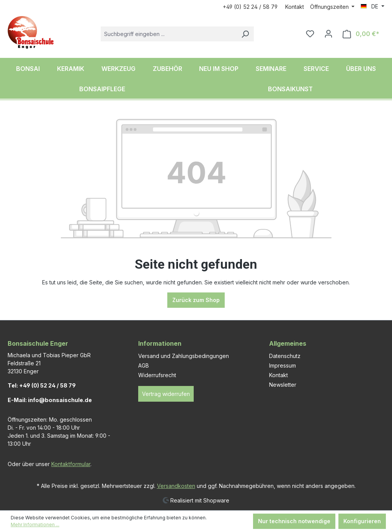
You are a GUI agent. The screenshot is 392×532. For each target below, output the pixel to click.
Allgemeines (288, 343)
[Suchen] (245, 34)
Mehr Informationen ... (35, 525)
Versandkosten (176, 486)
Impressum (283, 365)
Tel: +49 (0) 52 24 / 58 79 (42, 385)
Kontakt (295, 7)
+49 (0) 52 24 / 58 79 (250, 7)
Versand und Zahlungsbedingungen (184, 356)
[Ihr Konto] (328, 34)
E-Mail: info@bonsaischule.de (50, 400)
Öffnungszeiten (330, 7)
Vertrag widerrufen (166, 394)
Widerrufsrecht (157, 375)
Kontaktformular (71, 464)
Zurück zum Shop (196, 300)
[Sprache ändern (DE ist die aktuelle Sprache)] (372, 7)
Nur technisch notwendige (294, 521)
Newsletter (283, 385)
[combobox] (169, 34)
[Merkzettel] (310, 34)
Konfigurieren (362, 521)
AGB (144, 365)
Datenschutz (285, 356)
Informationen (160, 343)
